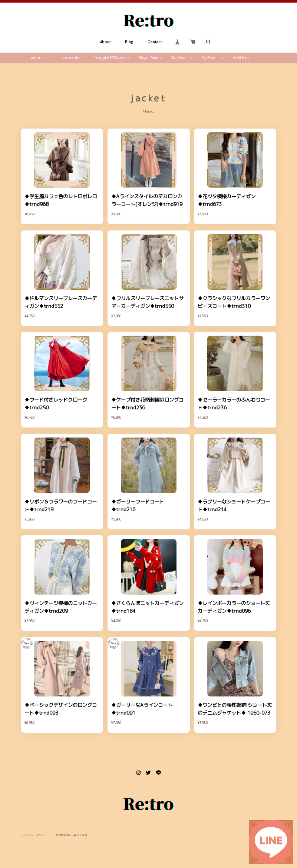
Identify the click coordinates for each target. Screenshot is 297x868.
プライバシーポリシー (34, 835)
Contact (155, 42)
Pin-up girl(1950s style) (110, 58)
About (105, 42)
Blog (129, 42)
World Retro (241, 58)
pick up (36, 58)
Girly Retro (179, 58)
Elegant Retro (148, 58)
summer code (71, 58)
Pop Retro (208, 58)
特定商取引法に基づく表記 (72, 835)
